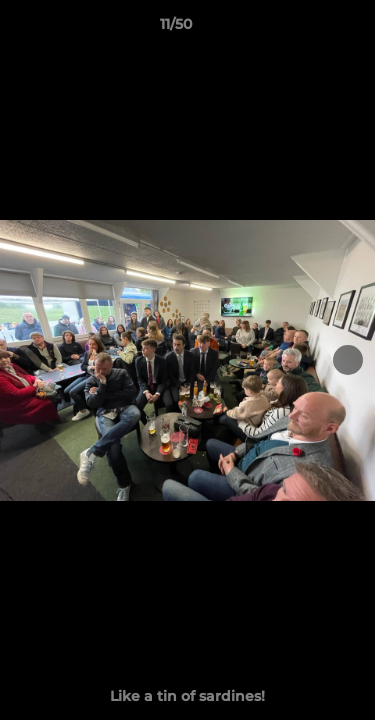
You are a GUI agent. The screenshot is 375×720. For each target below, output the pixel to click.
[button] (303, 29)
